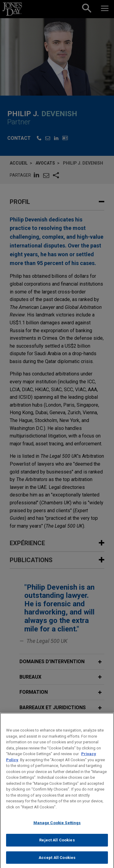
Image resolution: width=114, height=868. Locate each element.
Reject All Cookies (57, 846)
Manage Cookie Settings (57, 829)
